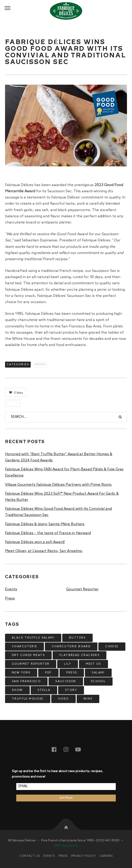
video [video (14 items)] (63, 699)
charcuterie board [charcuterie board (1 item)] (71, 647)
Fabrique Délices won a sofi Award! (35, 542)
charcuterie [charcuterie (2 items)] (24, 647)
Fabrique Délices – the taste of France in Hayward (48, 533)
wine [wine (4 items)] (88, 699)
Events (11, 589)
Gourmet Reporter (82, 589)
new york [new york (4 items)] (21, 673)
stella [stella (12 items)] (44, 690)
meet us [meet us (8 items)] (93, 664)
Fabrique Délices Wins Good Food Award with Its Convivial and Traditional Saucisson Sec (58, 512)
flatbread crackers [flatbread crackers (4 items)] (79, 655)
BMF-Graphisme (66, 846)
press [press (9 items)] (72, 673)
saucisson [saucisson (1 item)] (66, 681)
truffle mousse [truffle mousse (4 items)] (28, 699)
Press (40, 365)
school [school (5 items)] (98, 681)
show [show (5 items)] (17, 690)
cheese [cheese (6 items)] (112, 647)
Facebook (57, 749)
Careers (106, 856)
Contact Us (30, 856)
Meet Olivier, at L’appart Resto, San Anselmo (44, 551)
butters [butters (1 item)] (77, 638)
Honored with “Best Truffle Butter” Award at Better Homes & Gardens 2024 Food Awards (59, 457)
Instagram (69, 749)
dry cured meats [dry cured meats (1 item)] (28, 655)
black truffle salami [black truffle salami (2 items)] (33, 638)
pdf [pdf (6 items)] (48, 673)
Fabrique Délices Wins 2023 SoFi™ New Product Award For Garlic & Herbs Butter (62, 497)
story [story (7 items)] (71, 690)
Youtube (81, 749)
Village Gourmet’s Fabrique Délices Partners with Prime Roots (58, 485)
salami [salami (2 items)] (98, 673)
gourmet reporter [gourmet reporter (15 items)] (31, 664)
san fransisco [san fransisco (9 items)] (26, 681)
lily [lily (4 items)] (68, 664)
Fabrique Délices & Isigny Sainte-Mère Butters (45, 524)
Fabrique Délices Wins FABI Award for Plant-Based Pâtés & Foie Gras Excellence (64, 472)
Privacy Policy (84, 856)
